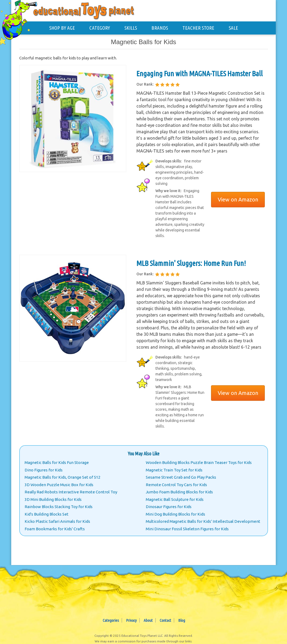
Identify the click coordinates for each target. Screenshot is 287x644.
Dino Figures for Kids (44, 470)
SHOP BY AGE (62, 28)
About (148, 620)
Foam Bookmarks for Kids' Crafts (55, 529)
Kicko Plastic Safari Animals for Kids (57, 521)
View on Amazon (238, 199)
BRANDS (160, 28)
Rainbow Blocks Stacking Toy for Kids (59, 507)
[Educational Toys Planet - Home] (21, 20)
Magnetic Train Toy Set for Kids (174, 470)
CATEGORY (100, 28)
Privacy (131, 620)
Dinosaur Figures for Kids (169, 507)
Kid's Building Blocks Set (47, 514)
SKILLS (131, 28)
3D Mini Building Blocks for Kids (53, 499)
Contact (165, 620)
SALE (233, 28)
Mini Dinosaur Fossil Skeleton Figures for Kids (187, 529)
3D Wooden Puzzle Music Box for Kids (59, 485)
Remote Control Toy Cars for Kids (176, 485)
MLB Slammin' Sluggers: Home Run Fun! (191, 263)
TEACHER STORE (198, 28)
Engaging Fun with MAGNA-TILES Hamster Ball (200, 73)
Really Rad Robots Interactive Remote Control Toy (71, 492)
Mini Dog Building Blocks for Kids (175, 514)
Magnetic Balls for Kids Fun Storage (57, 462)
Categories (111, 620)
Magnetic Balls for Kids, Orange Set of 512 (62, 477)
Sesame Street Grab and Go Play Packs (181, 477)
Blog (182, 620)
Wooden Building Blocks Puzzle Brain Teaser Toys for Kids (199, 462)
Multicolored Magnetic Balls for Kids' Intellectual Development (203, 521)
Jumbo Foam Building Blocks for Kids (179, 492)
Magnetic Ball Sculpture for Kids (175, 499)
